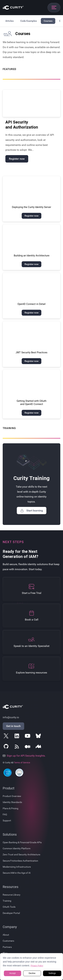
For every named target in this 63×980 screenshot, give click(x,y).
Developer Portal (11, 913)
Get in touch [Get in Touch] (13, 726)
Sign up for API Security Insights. (24, 756)
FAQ (5, 814)
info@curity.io (11, 717)
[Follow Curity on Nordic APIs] (39, 747)
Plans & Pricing (10, 808)
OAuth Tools (9, 907)
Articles (9, 21)
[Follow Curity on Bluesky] (39, 737)
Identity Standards (12, 802)
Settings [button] (52, 973)
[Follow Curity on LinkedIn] (17, 737)
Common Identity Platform (17, 848)
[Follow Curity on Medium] (28, 747)
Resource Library (12, 895)
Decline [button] (32, 973)
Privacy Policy (37, 966)
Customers (8, 941)
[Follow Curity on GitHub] (7, 747)
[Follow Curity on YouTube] (28, 737)
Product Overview (12, 796)
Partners (7, 947)
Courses (48, 21)
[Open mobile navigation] (54, 8)
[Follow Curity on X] (7, 737)
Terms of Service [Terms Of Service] (22, 763)
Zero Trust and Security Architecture (21, 854)
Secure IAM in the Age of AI (17, 873)
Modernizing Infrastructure (17, 867)
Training (7, 901)
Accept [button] (13, 973)
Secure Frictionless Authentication (20, 861)
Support (7, 821)
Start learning (32, 511)
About (6, 935)
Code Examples (29, 21)
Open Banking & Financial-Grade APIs (22, 842)
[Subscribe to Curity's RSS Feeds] (17, 747)
